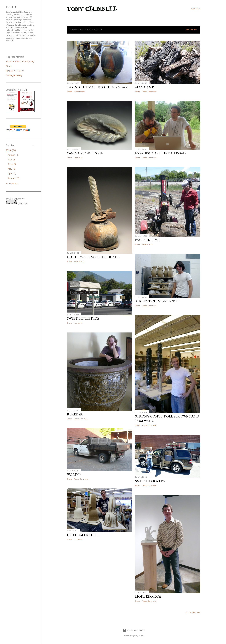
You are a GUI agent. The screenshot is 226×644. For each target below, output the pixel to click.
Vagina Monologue (85, 153)
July (12, 160)
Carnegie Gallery (14, 75)
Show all (192, 30)
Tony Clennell (92, 9)
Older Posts (193, 612)
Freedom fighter (83, 535)
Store (9, 66)
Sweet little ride (83, 318)
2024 (11, 150)
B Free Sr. (75, 414)
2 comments (147, 244)
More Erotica (148, 596)
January (14, 178)
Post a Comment (149, 92)
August (13, 155)
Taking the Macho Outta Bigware (98, 87)
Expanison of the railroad (160, 153)
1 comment (79, 158)
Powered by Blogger (134, 630)
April (12, 173)
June (12, 164)
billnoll (141, 636)
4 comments (79, 92)
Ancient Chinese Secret (157, 301)
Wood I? (74, 475)
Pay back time (147, 240)
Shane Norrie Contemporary (20, 62)
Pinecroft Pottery (15, 71)
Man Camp (144, 87)
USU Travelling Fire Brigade (93, 257)
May (12, 169)
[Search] (196, 9)
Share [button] (69, 92)
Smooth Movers (150, 481)
